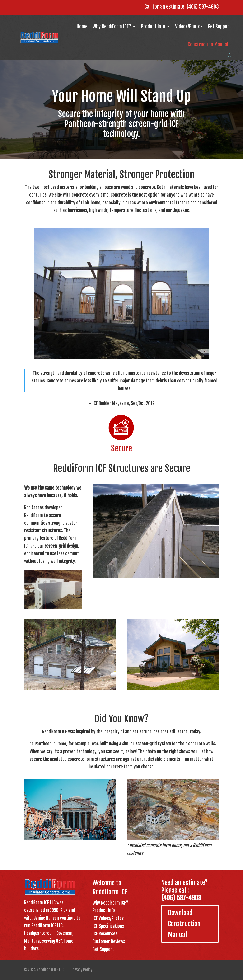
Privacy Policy (82, 970)
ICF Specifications (108, 926)
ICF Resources (105, 934)
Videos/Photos (189, 26)
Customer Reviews (109, 942)
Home (82, 26)
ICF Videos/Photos (108, 918)
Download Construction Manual (184, 924)
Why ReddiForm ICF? (112, 26)
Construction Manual (208, 44)
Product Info (153, 26)
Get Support (220, 26)
